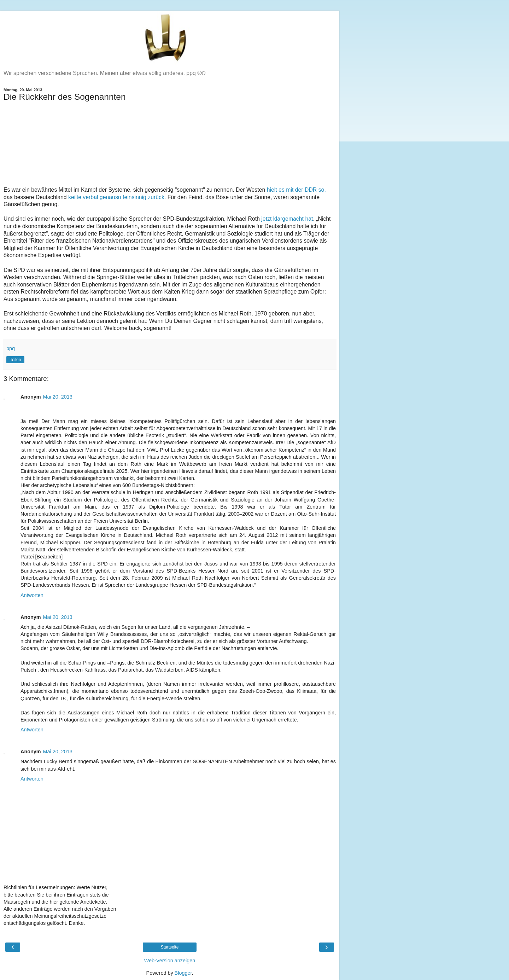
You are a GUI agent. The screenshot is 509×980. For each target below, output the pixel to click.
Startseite (170, 947)
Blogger (183, 973)
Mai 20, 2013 (58, 397)
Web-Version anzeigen (170, 961)
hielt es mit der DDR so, (296, 190)
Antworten (32, 595)
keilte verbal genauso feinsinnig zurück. (117, 197)
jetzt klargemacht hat (287, 219)
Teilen (15, 360)
